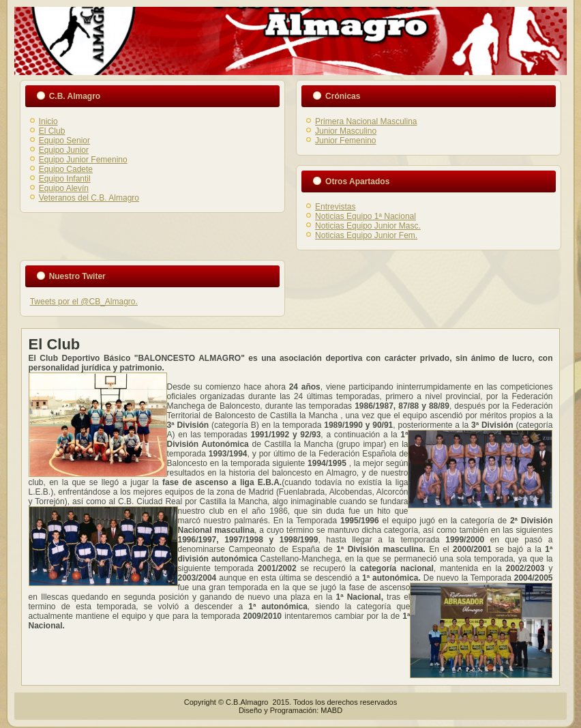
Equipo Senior (64, 141)
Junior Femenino (345, 141)
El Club (52, 131)
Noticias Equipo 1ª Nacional (366, 216)
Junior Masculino (346, 131)
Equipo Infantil (65, 179)
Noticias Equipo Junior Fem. (366, 235)
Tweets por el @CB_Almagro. (84, 302)
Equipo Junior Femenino (83, 160)
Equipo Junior (64, 150)
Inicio (48, 121)
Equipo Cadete (66, 169)
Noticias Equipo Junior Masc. (368, 226)
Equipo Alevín (64, 188)
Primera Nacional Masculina (366, 121)
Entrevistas (335, 207)
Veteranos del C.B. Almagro (89, 198)
